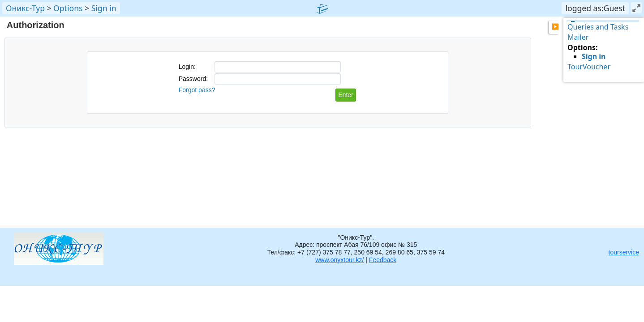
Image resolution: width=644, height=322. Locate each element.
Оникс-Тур (25, 8)
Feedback (383, 260)
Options (68, 8)
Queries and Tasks (598, 27)
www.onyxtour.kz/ (339, 260)
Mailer (578, 37)
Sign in (104, 8)
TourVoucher (589, 67)
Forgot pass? (197, 90)
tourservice (624, 252)
